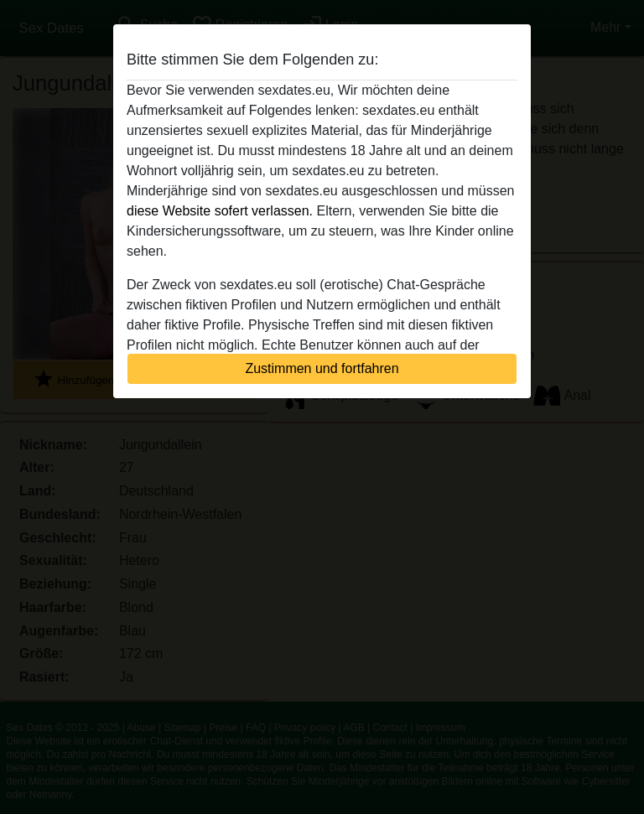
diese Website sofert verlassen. (220, 211)
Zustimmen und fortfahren (322, 368)
